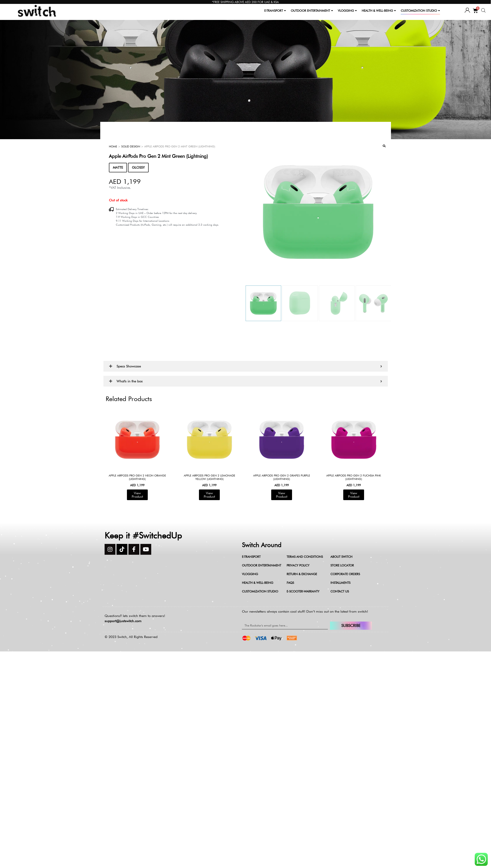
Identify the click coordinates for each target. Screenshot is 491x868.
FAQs (290, 583)
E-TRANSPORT (275, 11)
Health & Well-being (258, 583)
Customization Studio (260, 591)
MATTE (118, 167)
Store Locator (342, 565)
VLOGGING (347, 11)
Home (113, 146)
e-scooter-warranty (303, 591)
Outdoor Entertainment (262, 565)
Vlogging (250, 574)
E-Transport (251, 557)
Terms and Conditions (305, 557)
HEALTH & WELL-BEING (379, 11)
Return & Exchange (302, 574)
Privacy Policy (298, 565)
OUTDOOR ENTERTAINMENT (312, 11)
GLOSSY (138, 167)
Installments (340, 583)
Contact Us (340, 591)
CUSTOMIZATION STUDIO (420, 11)
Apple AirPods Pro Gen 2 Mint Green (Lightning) (158, 156)
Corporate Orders (345, 574)
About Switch (341, 557)
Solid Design (131, 146)
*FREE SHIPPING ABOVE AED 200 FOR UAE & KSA (245, 2)
